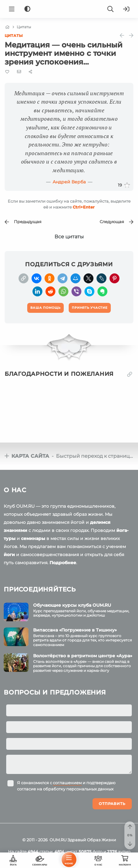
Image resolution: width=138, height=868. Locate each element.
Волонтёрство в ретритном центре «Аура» (83, 656)
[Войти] (126, 9)
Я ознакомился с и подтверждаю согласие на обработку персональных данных (66, 786)
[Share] (30, 72)
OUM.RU (58, 840)
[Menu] (12, 9)
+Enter (84, 207)
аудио (119, 852)
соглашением (67, 783)
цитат (66, 852)
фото (91, 852)
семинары (33, 538)
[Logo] (69, 9)
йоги (9, 555)
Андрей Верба (69, 182)
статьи (40, 852)
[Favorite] (7, 72)
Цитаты (14, 36)
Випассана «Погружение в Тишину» (75, 630)
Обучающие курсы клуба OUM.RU (72, 605)
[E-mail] (19, 72)
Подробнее (63, 563)
